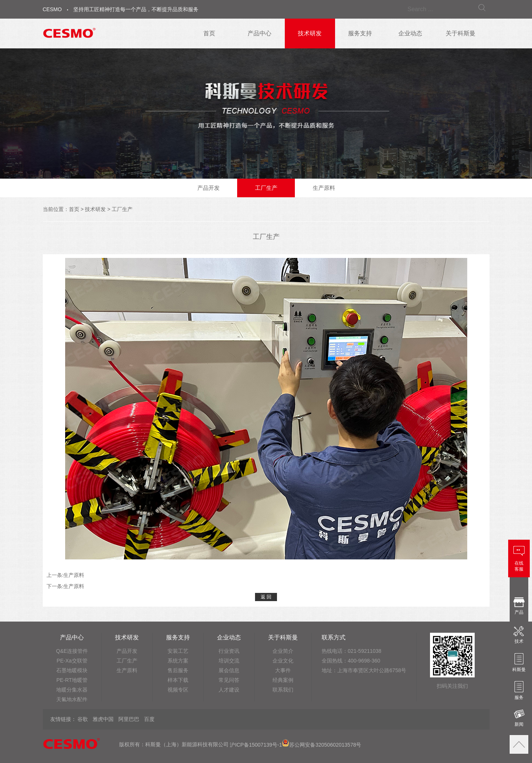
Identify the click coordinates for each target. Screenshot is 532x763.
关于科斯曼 (461, 33)
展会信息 (229, 670)
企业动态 (410, 33)
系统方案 (178, 661)
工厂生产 (266, 188)
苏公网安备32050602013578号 (321, 745)
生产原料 (324, 188)
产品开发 (208, 188)
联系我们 (283, 690)
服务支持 (360, 33)
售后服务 (178, 670)
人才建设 (229, 690)
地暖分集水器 (72, 690)
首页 (209, 33)
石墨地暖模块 (72, 670)
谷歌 (83, 719)
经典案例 (283, 680)
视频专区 (178, 690)
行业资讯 (229, 651)
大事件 (283, 670)
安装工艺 (178, 651)
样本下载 (178, 680)
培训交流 (229, 661)
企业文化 (283, 661)
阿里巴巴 (129, 719)
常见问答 (229, 680)
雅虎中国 (103, 719)
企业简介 (283, 651)
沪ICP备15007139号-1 (256, 745)
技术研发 (310, 33)
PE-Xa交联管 (72, 661)
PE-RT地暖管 (72, 680)
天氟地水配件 (72, 699)
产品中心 (259, 33)
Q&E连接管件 (72, 651)
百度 (149, 719)
